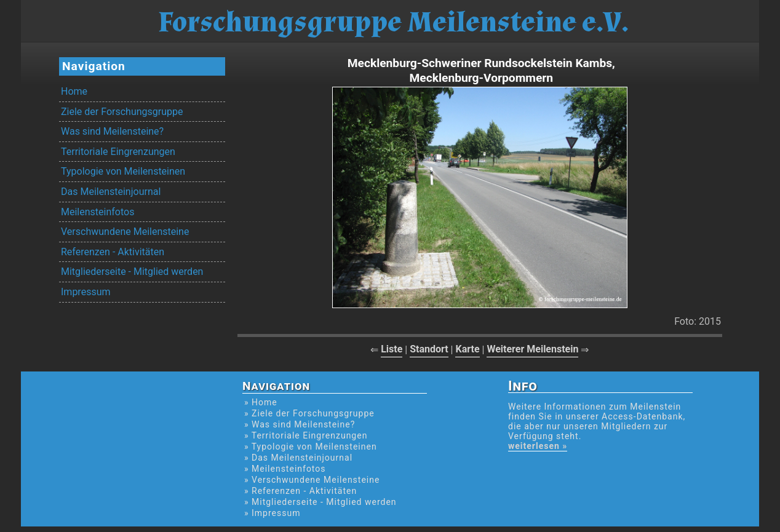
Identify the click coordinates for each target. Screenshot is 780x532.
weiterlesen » (538, 446)
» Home (261, 402)
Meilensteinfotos (97, 212)
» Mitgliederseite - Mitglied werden (320, 502)
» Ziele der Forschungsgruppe (309, 413)
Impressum (86, 292)
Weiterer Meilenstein (532, 349)
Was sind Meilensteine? (112, 131)
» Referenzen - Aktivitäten (300, 491)
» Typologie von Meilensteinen (311, 447)
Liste (392, 349)
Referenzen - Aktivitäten (113, 252)
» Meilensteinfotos (285, 469)
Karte (467, 349)
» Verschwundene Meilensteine (312, 480)
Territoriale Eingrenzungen (118, 152)
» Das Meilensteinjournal (298, 458)
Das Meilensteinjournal (111, 192)
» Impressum (272, 513)
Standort (429, 349)
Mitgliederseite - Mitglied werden (132, 272)
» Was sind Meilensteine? (300, 424)
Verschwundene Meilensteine (125, 232)
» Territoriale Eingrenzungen (306, 435)
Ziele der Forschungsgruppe (122, 112)
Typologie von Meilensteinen (123, 171)
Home (74, 91)
